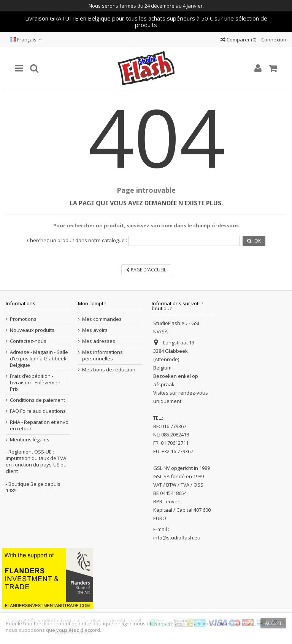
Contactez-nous (28, 341)
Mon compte (92, 303)
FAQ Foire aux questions (38, 411)
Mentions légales (30, 440)
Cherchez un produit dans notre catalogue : (77, 240)
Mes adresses (99, 341)
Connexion (273, 40)
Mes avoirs (95, 330)
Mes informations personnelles (102, 355)
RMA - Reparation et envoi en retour (40, 425)
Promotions (23, 319)
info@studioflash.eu (177, 538)
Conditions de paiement (37, 400)
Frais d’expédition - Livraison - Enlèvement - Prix (37, 383)
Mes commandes (102, 319)
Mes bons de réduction (109, 370)
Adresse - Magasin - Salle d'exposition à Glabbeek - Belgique (40, 359)
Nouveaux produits (32, 330)
